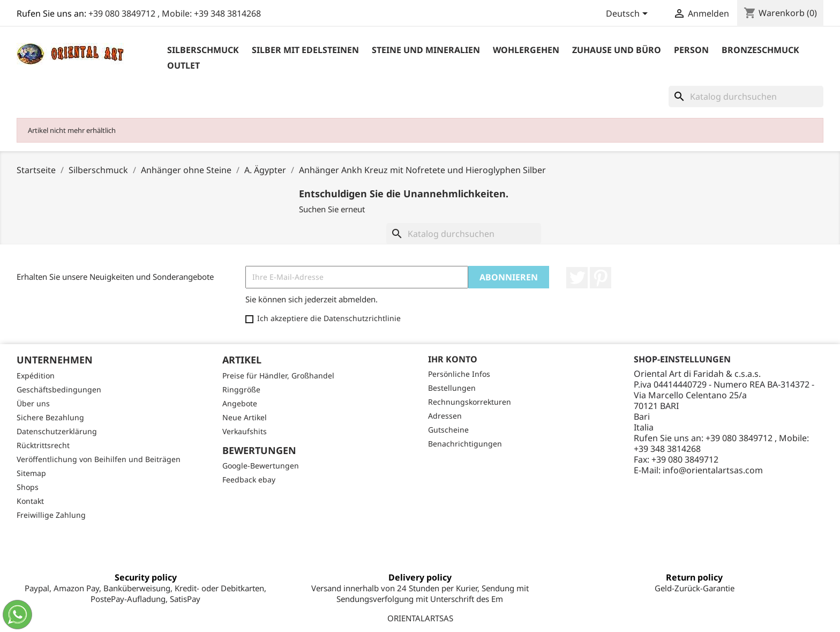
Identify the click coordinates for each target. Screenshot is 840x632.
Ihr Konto (453, 359)
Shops (28, 487)
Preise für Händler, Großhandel (278, 376)
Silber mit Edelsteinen (305, 50)
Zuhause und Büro (617, 50)
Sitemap (31, 473)
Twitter (577, 278)
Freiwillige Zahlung (51, 515)
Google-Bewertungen (261, 466)
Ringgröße (241, 389)
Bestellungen (452, 388)
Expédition (36, 376)
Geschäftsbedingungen (59, 389)
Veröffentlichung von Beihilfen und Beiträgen (99, 459)
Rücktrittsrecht (43, 445)
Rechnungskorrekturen (470, 402)
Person (691, 50)
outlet (183, 65)
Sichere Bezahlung (50, 417)
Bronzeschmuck (760, 50)
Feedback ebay (249, 479)
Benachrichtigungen (465, 444)
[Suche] (746, 96)
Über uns (33, 403)
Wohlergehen (526, 50)
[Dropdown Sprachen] (629, 14)
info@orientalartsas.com (713, 470)
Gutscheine (448, 430)
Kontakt (30, 501)
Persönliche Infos (459, 374)
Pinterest (601, 278)
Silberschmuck (203, 50)
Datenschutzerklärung (57, 431)
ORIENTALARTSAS (420, 618)
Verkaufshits (245, 431)
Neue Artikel (245, 417)
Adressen (445, 416)
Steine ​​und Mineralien (426, 50)
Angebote (240, 403)
